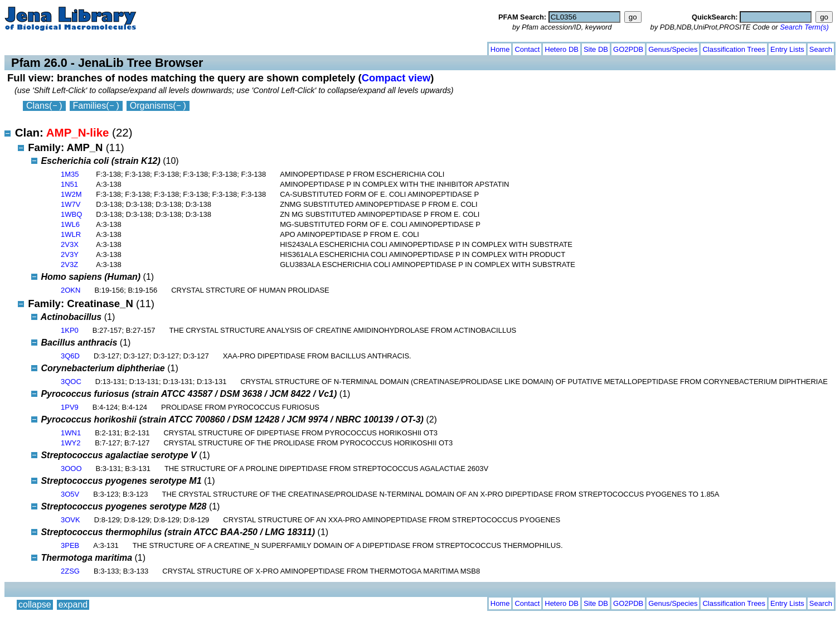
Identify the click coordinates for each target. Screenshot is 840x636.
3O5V (70, 494)
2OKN (71, 290)
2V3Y (70, 254)
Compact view (396, 78)
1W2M (71, 194)
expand (73, 47)
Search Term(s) (804, 27)
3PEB (70, 545)
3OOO (71, 468)
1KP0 (70, 330)
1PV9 (70, 407)
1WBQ (71, 214)
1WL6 (70, 224)
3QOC (71, 382)
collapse (35, 47)
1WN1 (71, 433)
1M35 (70, 174)
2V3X (70, 244)
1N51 (69, 184)
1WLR (71, 234)
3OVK (71, 520)
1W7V (71, 204)
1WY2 (71, 443)
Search (821, 49)
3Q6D (70, 356)
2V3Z (69, 264)
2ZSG (70, 571)
